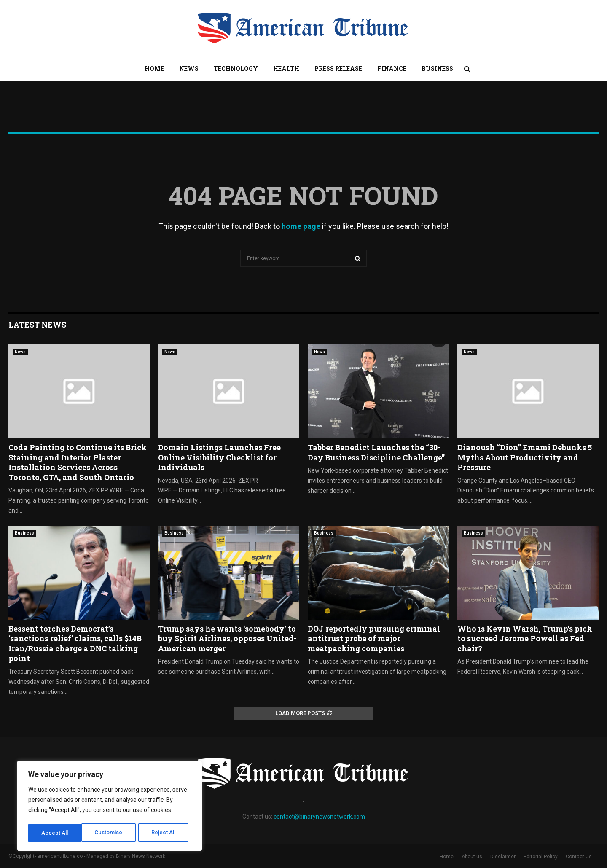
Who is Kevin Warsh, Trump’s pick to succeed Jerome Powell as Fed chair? (525, 638)
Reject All (111, 833)
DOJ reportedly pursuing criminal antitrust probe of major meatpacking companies (374, 638)
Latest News (37, 325)
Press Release (338, 69)
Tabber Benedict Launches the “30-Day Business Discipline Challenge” (376, 452)
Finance (392, 69)
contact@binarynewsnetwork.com (319, 817)
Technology (236, 69)
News (189, 69)
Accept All (165, 833)
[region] (110, 807)
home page (301, 226)
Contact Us (579, 857)
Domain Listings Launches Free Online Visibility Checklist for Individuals (219, 457)
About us (472, 857)
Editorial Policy (541, 857)
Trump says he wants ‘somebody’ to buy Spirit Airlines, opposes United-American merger (227, 638)
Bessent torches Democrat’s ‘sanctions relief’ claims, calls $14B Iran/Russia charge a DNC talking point (75, 643)
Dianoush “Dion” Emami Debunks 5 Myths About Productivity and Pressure (525, 457)
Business (437, 69)
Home (154, 69)
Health (286, 69)
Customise (55, 833)
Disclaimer (503, 857)
